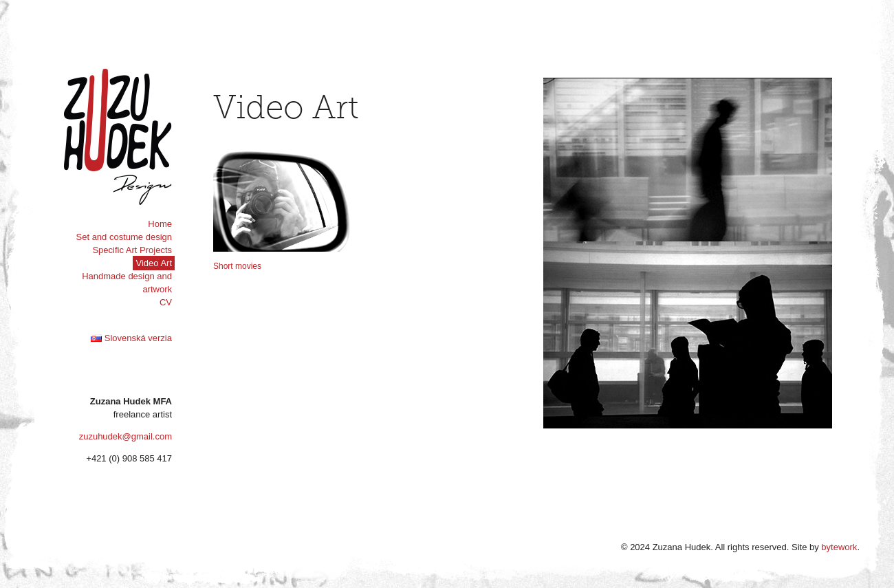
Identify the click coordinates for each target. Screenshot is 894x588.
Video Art (154, 263)
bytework (839, 547)
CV (166, 302)
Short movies (237, 266)
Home (160, 224)
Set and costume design (124, 237)
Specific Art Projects (132, 250)
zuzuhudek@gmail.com (126, 436)
